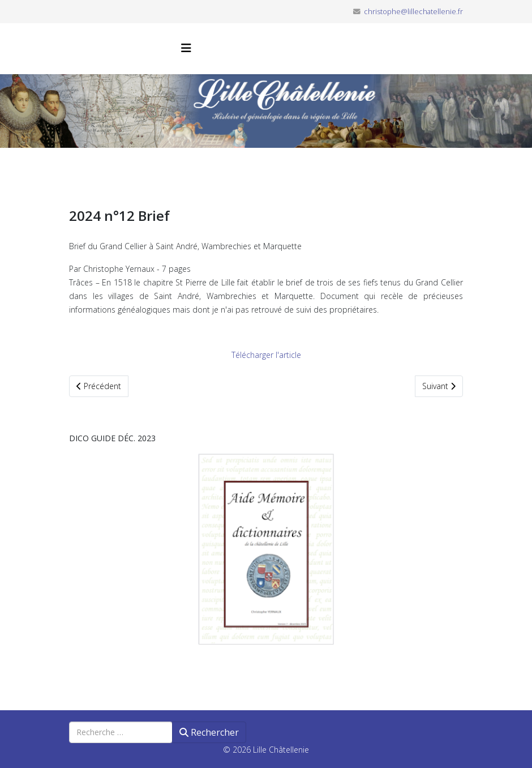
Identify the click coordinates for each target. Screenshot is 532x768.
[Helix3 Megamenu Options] (186, 48)
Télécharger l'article (266, 355)
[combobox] (121, 732)
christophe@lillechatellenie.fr (413, 12)
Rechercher (209, 732)
